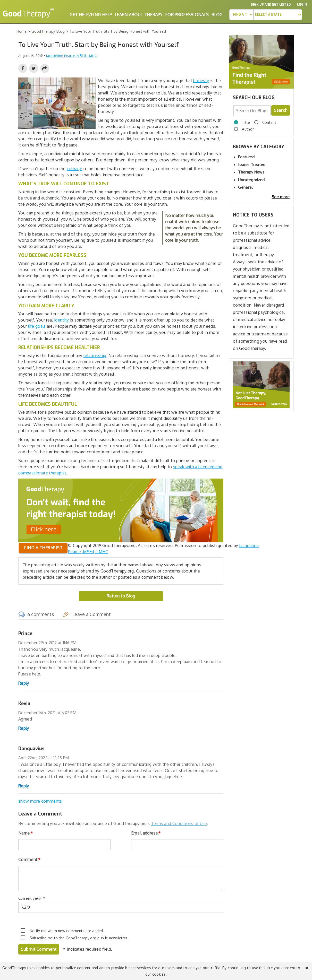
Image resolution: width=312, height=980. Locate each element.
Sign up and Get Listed (271, 5)
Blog (217, 15)
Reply (24, 683)
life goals (37, 326)
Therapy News (251, 172)
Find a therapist (43, 548)
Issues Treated (252, 165)
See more (281, 197)
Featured (246, 157)
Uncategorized (251, 180)
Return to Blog (121, 596)
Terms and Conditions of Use (179, 823)
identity (61, 320)
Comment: (29, 860)
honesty (201, 81)
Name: (26, 833)
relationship (95, 355)
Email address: (146, 833)
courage (74, 169)
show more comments (40, 801)
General (245, 187)
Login (302, 5)
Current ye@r (32, 898)
